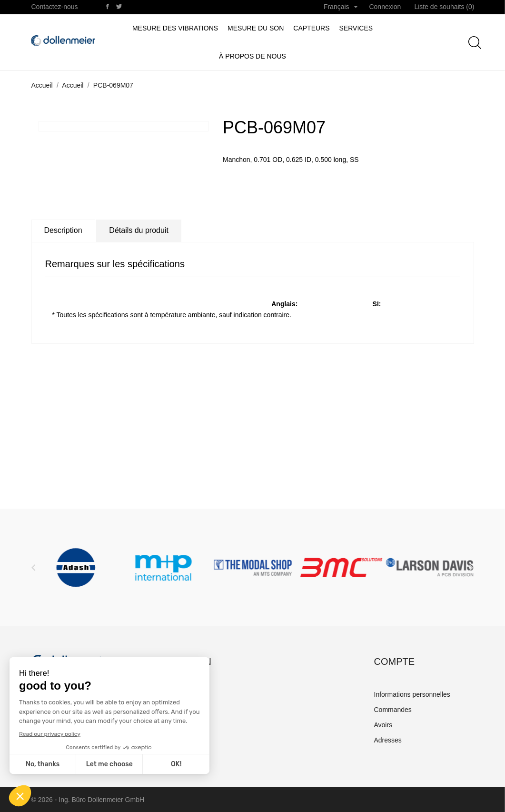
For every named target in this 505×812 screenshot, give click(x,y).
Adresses (388, 740)
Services (356, 28)
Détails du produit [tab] (139, 230)
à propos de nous (252, 56)
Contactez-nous (55, 7)
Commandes (393, 710)
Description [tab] (63, 230)
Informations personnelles (412, 694)
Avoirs (383, 725)
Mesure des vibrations (175, 28)
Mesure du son (256, 28)
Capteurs (311, 28)
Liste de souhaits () (444, 7)
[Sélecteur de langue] (341, 7)
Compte (395, 662)
